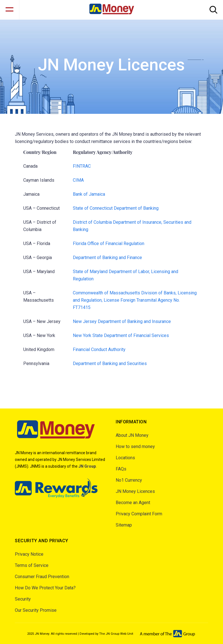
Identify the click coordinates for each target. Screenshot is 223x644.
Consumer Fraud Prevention (42, 577)
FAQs (121, 469)
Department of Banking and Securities (110, 363)
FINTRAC (82, 166)
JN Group (87, 466)
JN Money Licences (135, 491)
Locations (125, 458)
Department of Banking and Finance (107, 258)
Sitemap (124, 525)
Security (23, 599)
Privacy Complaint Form (139, 514)
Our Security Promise (36, 610)
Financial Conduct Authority (99, 349)
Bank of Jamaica (89, 194)
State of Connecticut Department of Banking (116, 208)
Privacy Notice (29, 554)
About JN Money (132, 435)
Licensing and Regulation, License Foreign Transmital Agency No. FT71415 (135, 300)
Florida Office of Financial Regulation (109, 243)
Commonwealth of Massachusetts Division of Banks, (125, 293)
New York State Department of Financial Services (121, 335)
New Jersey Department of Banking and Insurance (122, 321)
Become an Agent (133, 503)
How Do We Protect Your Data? (45, 588)
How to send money (135, 446)
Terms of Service (32, 565)
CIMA (78, 180)
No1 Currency (129, 480)
